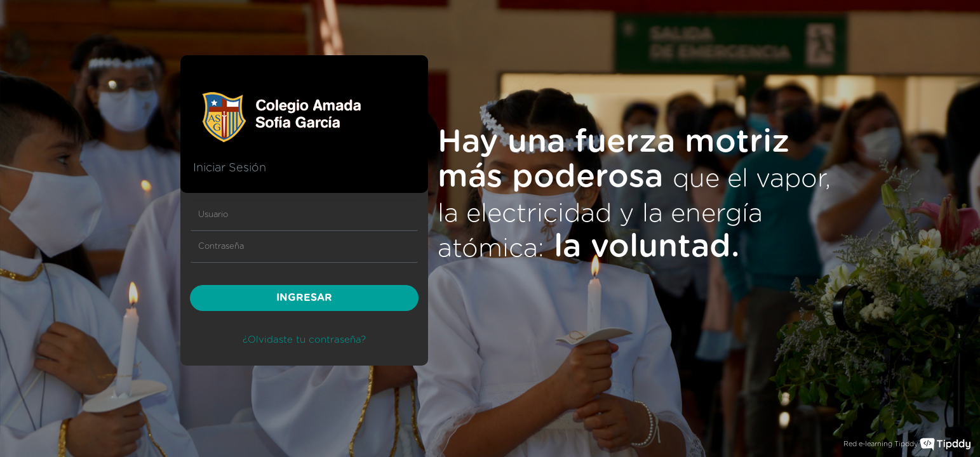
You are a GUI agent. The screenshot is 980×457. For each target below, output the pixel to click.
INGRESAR (304, 298)
